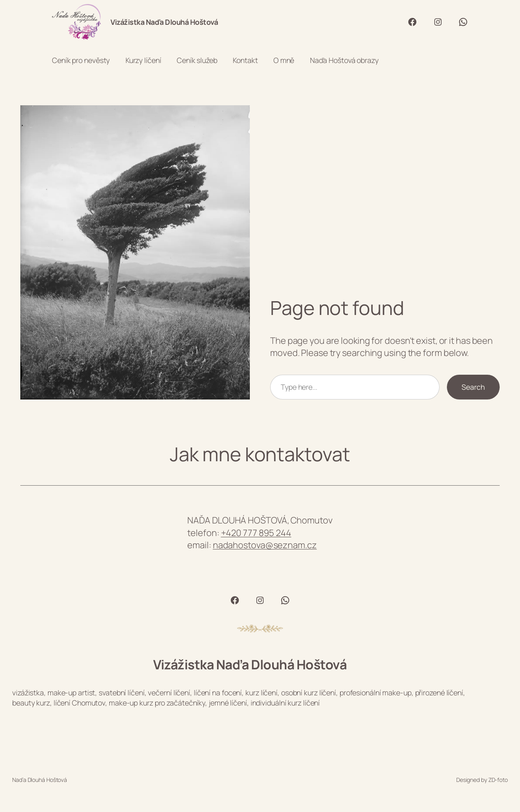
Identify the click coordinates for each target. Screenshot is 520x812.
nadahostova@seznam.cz (265, 545)
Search (473, 387)
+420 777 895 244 (256, 533)
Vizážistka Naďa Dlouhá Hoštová (164, 22)
